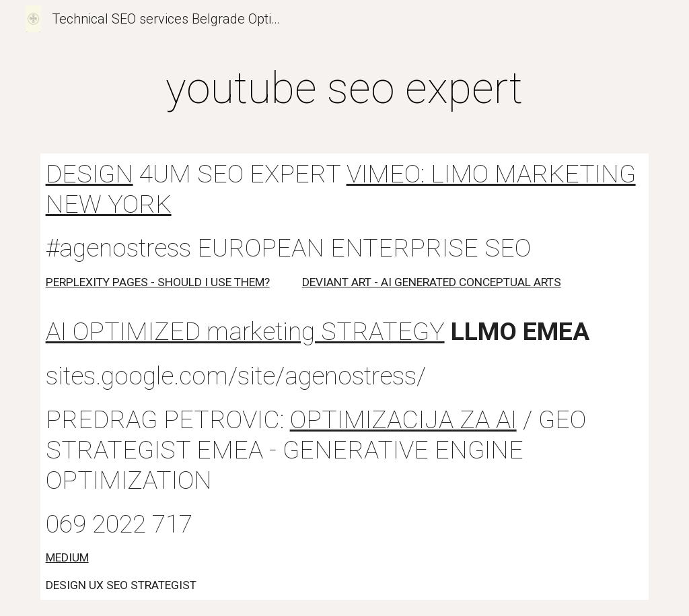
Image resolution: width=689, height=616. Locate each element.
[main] (344, 89)
